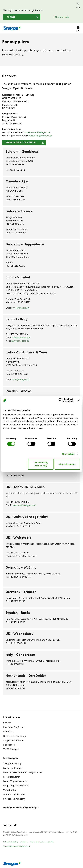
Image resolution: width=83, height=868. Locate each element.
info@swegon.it (21, 380)
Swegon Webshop (12, 764)
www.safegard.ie (20, 341)
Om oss (7, 723)
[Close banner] (79, 400)
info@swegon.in (21, 308)
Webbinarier (10, 790)
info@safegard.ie (21, 338)
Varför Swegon (11, 749)
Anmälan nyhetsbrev (14, 795)
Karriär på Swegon (13, 768)
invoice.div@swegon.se (40, 136)
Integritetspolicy (11, 842)
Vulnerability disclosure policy (17, 846)
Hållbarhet (9, 745)
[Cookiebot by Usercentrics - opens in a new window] (61, 400)
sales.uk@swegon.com (24, 505)
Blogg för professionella (15, 781)
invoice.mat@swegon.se (37, 133)
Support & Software (13, 741)
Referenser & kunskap (15, 736)
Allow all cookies (67, 464)
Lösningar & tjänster (14, 727)
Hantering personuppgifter (42, 842)
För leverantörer (12, 777)
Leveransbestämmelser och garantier (23, 773)
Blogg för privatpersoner (16, 786)
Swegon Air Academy (14, 799)
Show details (68, 454)
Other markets (61, 17)
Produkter (9, 732)
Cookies (24, 842)
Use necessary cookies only (41, 464)
